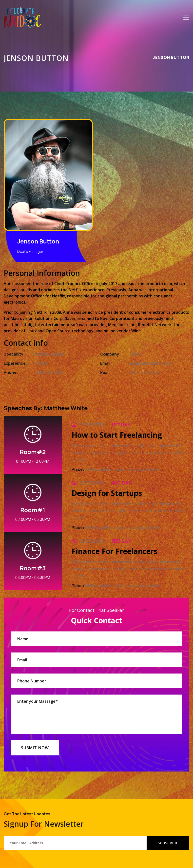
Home (147, 59)
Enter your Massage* (96, 714)
